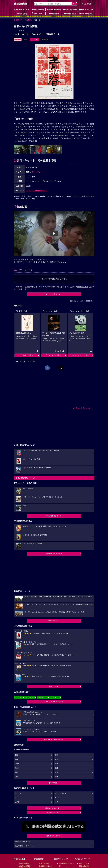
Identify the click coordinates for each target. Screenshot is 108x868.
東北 (56, 764)
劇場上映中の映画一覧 (53, 516)
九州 (16, 777)
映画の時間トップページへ (24, 846)
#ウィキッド (30, 697)
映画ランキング (86, 9)
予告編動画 (54, 14)
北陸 (56, 768)
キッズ (57, 798)
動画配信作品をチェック (53, 554)
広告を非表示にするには (83, 408)
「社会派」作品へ (26, 355)
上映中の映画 (38, 9)
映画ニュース (38, 14)
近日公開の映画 (70, 9)
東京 (16, 755)
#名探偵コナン (43, 697)
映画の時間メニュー (22, 10)
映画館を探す (22, 14)
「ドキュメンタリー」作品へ (80, 355)
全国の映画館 (44, 863)
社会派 (17, 34)
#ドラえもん (19, 697)
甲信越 (17, 768)
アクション (19, 793)
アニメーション (60, 793)
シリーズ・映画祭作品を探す (53, 702)
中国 (16, 772)
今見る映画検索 (86, 4)
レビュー (34, 39)
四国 (56, 772)
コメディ (18, 802)
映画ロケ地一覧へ (53, 812)
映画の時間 (18, 20)
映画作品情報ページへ (23, 842)
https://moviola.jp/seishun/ (37, 190)
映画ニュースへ (53, 621)
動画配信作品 (70, 14)
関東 (56, 755)
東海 (56, 759)
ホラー (57, 802)
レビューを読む (86, 14)
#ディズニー (55, 697)
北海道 (17, 764)
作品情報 (28, 20)
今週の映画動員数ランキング (24, 478)
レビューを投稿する (53, 294)
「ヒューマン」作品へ (53, 355)
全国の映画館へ (53, 783)
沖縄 (56, 777)
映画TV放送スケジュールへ (53, 739)
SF (16, 798)
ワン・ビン (36, 172)
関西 (16, 759)
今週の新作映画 (54, 9)
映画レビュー (53, 687)
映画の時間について (53, 836)
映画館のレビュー (46, 866)
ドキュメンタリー (37, 34)
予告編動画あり (50, 34)
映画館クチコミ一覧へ (53, 808)
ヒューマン (25, 34)
